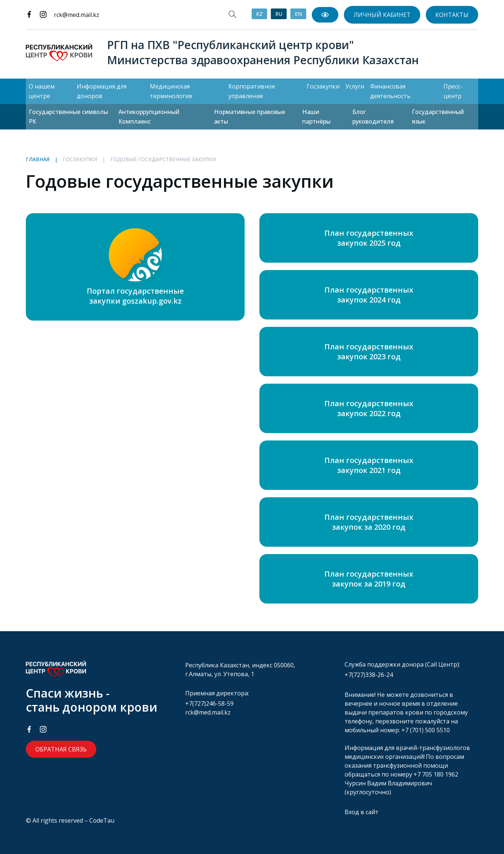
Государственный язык (438, 117)
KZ (259, 14)
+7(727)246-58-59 (209, 703)
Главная (38, 159)
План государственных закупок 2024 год (369, 295)
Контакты (452, 15)
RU (279, 14)
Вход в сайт (362, 812)
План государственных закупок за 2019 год (369, 579)
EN (298, 14)
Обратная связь (61, 749)
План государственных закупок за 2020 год (369, 522)
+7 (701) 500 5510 (426, 730)
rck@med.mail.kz (77, 15)
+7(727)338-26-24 (369, 675)
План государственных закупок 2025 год (369, 238)
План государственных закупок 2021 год (369, 465)
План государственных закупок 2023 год (369, 352)
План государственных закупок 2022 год (369, 408)
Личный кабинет (382, 15)
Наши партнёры (316, 117)
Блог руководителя (373, 117)
